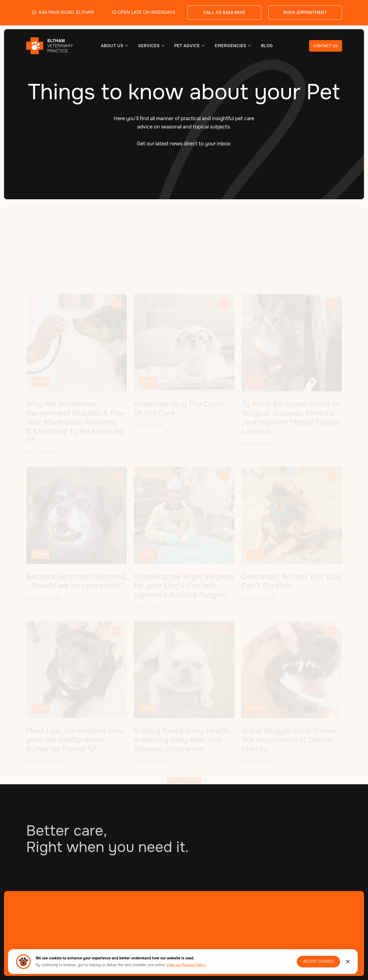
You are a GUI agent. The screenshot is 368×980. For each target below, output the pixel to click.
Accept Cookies (318, 961)
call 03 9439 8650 (224, 12)
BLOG (267, 46)
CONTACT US (325, 46)
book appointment (305, 12)
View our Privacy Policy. (186, 965)
